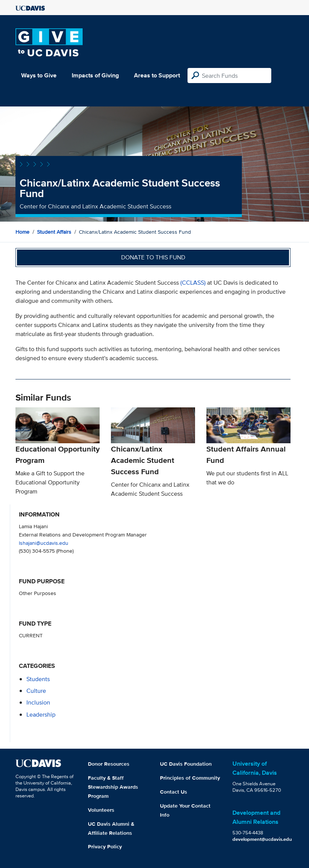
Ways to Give (39, 75)
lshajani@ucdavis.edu (44, 543)
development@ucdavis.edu (262, 839)
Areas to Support (157, 75)
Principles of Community (190, 778)
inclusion (38, 702)
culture (36, 691)
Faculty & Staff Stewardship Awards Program (113, 787)
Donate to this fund (153, 257)
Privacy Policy (105, 846)
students (38, 679)
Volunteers (101, 810)
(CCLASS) (193, 283)
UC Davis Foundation (186, 764)
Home (22, 232)
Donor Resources (109, 764)
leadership (41, 715)
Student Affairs (54, 232)
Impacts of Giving (95, 75)
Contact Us (174, 792)
